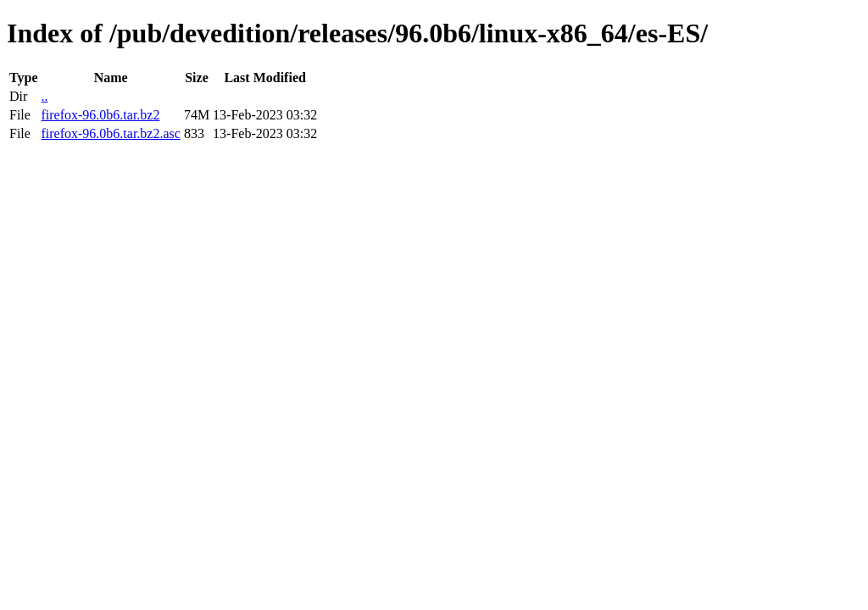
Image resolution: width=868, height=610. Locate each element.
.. (44, 96)
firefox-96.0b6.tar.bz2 (100, 115)
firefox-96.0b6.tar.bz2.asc (110, 133)
